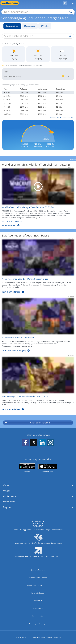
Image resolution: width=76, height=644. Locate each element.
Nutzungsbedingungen (38, 624)
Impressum (38, 601)
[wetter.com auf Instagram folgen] (50, 443)
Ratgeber (7, 507)
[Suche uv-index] (69, 36)
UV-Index (45, 26)
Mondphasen (30, 26)
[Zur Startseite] (11, 3)
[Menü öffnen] (71, 3)
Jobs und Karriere (38, 570)
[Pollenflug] (65, 3)
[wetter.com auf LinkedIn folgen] (42, 443)
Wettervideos (9, 502)
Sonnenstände (12, 26)
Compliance (38, 608)
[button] (38, 485)
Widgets (7, 491)
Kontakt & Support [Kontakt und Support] (38, 593)
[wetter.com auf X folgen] (34, 443)
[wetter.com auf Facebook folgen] (26, 443)
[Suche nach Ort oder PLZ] (38, 12)
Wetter (6, 485)
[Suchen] (70, 12)
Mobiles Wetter (10, 496)
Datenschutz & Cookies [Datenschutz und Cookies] (38, 578)
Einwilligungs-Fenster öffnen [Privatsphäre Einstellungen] (38, 585)
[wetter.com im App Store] (48, 468)
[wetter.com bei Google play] (27, 468)
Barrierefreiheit (38, 616)
